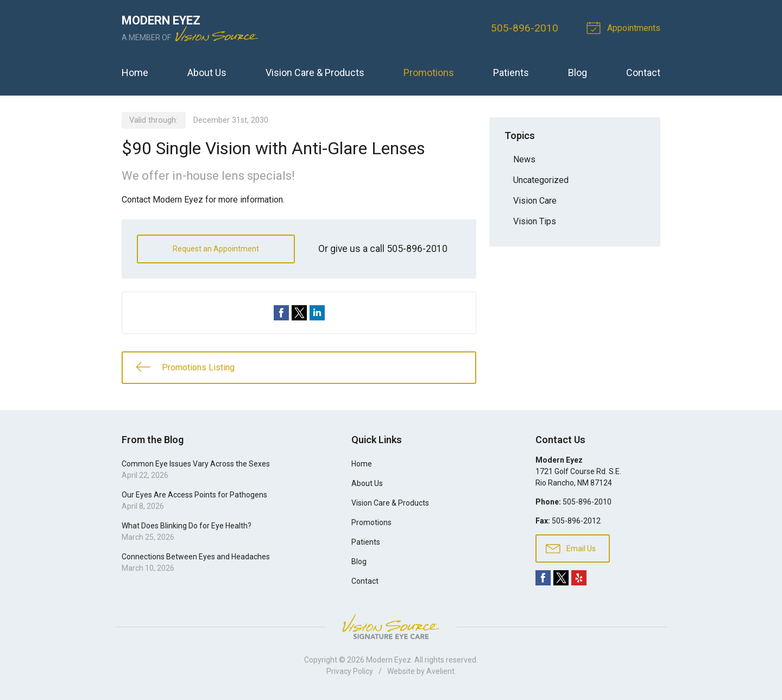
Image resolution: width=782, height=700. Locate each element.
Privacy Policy (350, 671)
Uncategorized (541, 180)
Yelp (579, 578)
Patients (511, 72)
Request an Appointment (216, 249)
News (524, 159)
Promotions (429, 72)
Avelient (440, 671)
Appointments (625, 27)
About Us (207, 72)
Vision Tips (535, 221)
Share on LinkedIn (317, 313)
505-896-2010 (525, 28)
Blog (578, 72)
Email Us (571, 548)
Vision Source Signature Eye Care (391, 626)
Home (135, 72)
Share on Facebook (281, 313)
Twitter (561, 578)
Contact (643, 72)
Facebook (543, 578)
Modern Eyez (389, 660)
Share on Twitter (299, 313)
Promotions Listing (185, 367)
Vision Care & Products (315, 72)
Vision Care (535, 201)
